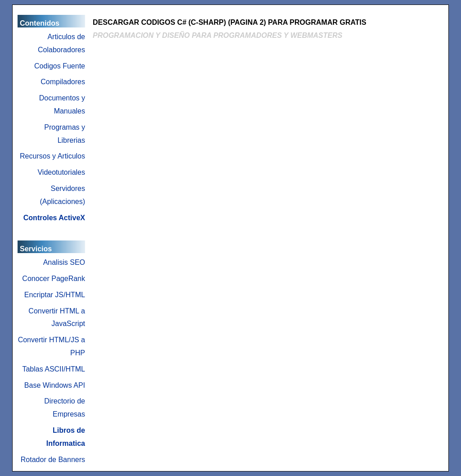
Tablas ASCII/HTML (54, 369)
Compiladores (63, 82)
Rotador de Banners (53, 460)
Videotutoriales (61, 172)
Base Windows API (55, 385)
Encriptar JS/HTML (55, 295)
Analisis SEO (64, 262)
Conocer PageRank (54, 279)
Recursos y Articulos (52, 156)
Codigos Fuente (60, 66)
